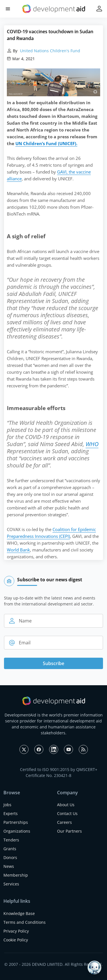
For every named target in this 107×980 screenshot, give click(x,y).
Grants (10, 849)
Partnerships (16, 822)
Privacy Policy (16, 931)
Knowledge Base (19, 913)
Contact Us (67, 813)
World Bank (18, 550)
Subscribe (53, 663)
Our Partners (69, 831)
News (9, 866)
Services (11, 884)
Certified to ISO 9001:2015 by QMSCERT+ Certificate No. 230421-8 (59, 772)
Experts (11, 813)
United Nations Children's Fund (50, 51)
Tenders (11, 840)
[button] (8, 9)
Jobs (7, 805)
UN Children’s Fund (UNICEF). (46, 143)
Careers (64, 822)
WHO (92, 444)
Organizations (17, 831)
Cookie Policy (16, 940)
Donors (10, 857)
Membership (16, 875)
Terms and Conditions (25, 922)
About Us (66, 805)
